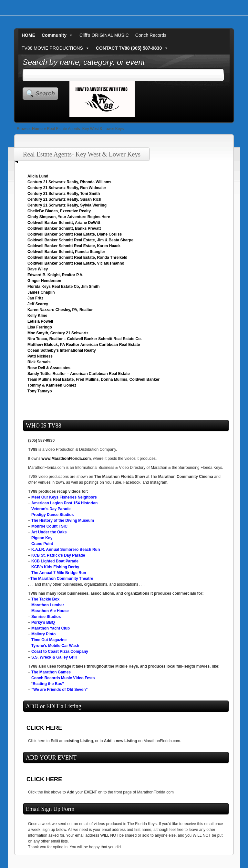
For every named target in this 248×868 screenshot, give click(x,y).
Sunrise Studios (46, 617)
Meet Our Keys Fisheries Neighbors (64, 497)
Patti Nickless (40, 356)
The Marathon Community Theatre (62, 579)
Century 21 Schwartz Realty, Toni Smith (64, 194)
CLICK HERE (44, 728)
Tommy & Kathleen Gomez (52, 385)
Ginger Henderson (44, 281)
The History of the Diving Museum (63, 520)
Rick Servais (39, 362)
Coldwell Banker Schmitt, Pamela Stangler (66, 252)
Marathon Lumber (48, 605)
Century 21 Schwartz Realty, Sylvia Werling (67, 205)
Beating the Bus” (48, 684)
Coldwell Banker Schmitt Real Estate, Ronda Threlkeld (77, 257)
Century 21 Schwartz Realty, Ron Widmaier (67, 188)
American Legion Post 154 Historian (64, 503)
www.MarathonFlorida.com (66, 459)
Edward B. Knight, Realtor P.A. (55, 275)
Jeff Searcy (38, 304)
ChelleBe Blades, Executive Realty (59, 211)
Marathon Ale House (50, 611)
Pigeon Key (42, 538)
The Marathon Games (51, 672)
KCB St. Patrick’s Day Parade (58, 555)
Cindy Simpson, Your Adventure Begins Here (69, 217)
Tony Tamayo (40, 391)
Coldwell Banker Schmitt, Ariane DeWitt (64, 223)
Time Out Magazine (49, 640)
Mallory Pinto (43, 634)
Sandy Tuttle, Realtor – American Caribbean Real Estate (79, 374)
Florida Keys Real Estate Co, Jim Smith (63, 287)
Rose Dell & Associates (49, 368)
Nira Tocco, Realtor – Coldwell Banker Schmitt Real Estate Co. (85, 339)
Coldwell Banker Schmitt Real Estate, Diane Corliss (75, 234)
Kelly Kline (37, 316)
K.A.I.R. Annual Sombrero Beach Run (66, 550)
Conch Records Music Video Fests (63, 678)
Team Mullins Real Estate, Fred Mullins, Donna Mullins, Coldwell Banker (93, 379)
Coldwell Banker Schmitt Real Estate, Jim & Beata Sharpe (80, 240)
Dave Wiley (38, 269)
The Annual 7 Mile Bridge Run (59, 573)
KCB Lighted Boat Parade (55, 561)
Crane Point (42, 544)
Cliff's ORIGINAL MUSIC (104, 35)
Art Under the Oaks (49, 532)
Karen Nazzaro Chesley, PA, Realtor (60, 310)
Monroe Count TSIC (49, 526)
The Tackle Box (45, 599)
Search (45, 94)
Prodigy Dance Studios (52, 515)
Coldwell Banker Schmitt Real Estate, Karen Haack (74, 246)
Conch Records (151, 35)
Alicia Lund (38, 176)
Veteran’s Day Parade (51, 509)
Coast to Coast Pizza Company (60, 651)
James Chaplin (41, 292)
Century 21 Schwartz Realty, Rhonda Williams (69, 182)
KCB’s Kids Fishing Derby (55, 567)
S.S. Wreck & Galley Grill (54, 657)
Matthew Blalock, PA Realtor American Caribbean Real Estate (84, 345)
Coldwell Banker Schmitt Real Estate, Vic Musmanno (76, 263)
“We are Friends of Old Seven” (60, 690)
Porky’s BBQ (43, 622)
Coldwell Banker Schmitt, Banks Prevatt (64, 228)
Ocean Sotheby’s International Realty (62, 350)
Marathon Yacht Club (51, 628)
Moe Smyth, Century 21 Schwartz (58, 333)
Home (37, 129)
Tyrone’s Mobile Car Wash (55, 646)
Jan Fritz (35, 298)
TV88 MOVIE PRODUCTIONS (56, 48)
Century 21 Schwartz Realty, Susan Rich (64, 199)
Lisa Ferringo (40, 327)
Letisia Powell (40, 321)
